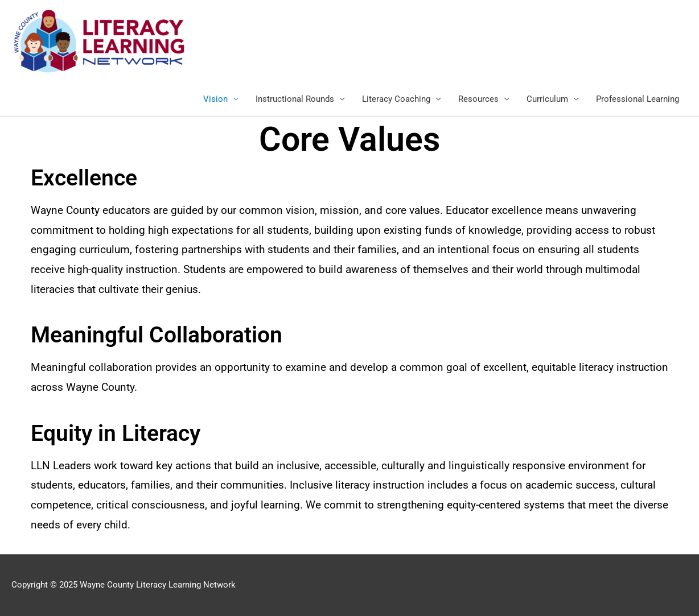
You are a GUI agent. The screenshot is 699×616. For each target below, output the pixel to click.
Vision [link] (215, 99)
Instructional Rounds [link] (295, 99)
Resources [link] (478, 99)
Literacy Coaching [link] (396, 99)
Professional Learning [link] (638, 99)
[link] (99, 40)
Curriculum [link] (547, 99)
